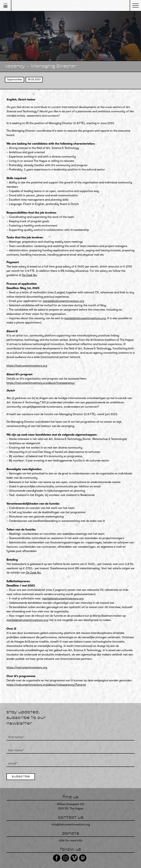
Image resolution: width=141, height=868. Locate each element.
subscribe (21, 777)
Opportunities (14, 79)
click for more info (70, 841)
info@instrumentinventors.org (71, 825)
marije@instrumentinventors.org (63, 301)
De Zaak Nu (29, 275)
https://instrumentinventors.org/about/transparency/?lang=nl (46, 685)
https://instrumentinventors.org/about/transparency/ (41, 383)
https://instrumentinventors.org (27, 366)
